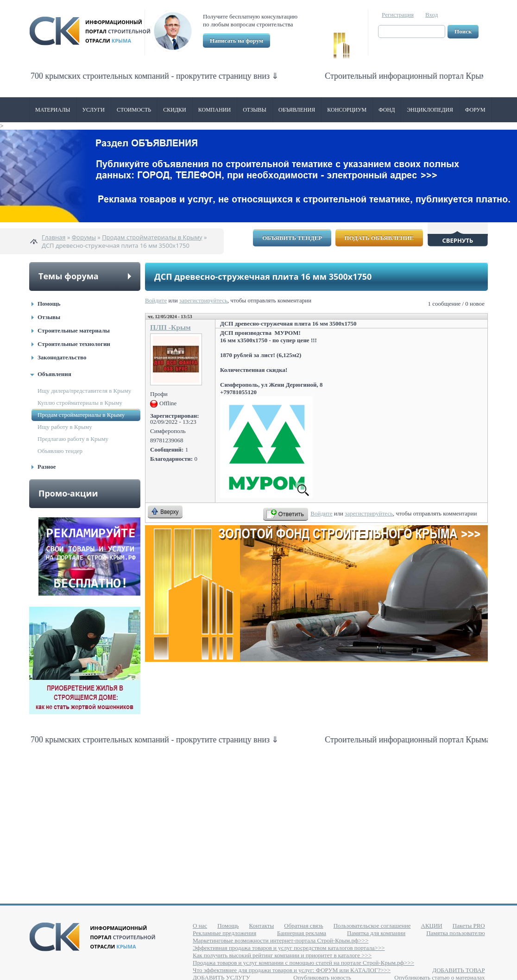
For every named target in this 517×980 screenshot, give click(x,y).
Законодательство (62, 357)
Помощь (49, 304)
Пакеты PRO (469, 926)
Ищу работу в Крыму (65, 427)
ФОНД (387, 110)
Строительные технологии (74, 344)
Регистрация (398, 15)
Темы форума (69, 276)
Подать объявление (379, 238)
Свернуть (458, 240)
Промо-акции (68, 493)
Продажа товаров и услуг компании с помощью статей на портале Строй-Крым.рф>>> (303, 963)
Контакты (262, 926)
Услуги (94, 110)
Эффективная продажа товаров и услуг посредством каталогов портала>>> (289, 948)
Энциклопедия (430, 110)
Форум (475, 110)
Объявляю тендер (60, 451)
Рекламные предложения (224, 933)
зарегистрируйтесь (203, 300)
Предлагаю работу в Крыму (73, 439)
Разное (47, 467)
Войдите (156, 300)
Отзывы (255, 110)
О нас (200, 926)
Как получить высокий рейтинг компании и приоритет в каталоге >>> (282, 955)
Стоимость (134, 110)
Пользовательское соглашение (372, 926)
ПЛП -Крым (170, 327)
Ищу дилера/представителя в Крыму (84, 391)
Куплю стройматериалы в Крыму (80, 403)
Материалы (53, 110)
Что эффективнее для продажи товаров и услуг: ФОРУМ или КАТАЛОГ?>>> (292, 970)
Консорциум (347, 110)
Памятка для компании (376, 933)
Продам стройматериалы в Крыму (152, 237)
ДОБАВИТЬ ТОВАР (458, 970)
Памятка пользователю (456, 933)
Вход (432, 15)
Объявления (297, 110)
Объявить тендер (292, 238)
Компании (214, 110)
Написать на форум (236, 41)
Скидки (175, 110)
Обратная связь (303, 926)
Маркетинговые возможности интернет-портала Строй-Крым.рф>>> (281, 940)
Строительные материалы (74, 330)
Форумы (84, 237)
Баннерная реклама (302, 933)
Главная (54, 237)
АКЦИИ (432, 926)
